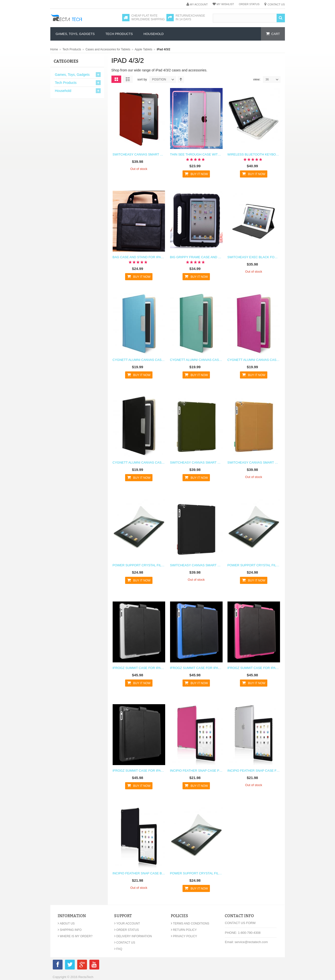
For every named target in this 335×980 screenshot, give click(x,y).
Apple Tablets (143, 49)
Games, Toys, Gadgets (72, 75)
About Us (66, 924)
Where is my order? (75, 936)
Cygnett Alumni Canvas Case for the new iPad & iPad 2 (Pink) (254, 360)
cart (276, 34)
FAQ (118, 949)
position (164, 79)
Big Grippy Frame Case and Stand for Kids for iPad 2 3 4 (196, 257)
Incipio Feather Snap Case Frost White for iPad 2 (254, 771)
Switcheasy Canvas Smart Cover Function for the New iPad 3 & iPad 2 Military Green (196, 462)
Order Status (249, 4)
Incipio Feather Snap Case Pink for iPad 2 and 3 (196, 771)
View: (257, 79)
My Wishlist (225, 4)
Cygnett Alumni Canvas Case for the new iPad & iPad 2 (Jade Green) (196, 360)
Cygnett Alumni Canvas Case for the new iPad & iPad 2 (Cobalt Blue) (139, 360)
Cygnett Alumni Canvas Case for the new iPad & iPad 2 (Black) (139, 462)
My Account (199, 4)
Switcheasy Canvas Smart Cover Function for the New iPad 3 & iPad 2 (196, 565)
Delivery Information (133, 936)
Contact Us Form (240, 923)
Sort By (142, 79)
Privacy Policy (184, 936)
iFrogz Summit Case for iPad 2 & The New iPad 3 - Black (139, 771)
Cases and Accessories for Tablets (108, 49)
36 (273, 79)
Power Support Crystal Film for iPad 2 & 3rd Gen (139, 565)
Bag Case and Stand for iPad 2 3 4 (139, 257)
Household (63, 91)
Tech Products (72, 49)
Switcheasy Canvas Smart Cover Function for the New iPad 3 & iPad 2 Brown (254, 462)
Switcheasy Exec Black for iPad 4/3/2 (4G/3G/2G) (254, 257)
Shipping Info (70, 930)
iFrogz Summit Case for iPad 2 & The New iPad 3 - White (139, 668)
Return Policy (184, 930)
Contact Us (276, 4)
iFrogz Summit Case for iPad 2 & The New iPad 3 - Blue (196, 668)
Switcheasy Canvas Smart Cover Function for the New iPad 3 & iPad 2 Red (139, 154)
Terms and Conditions (190, 924)
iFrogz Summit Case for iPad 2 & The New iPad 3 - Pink (254, 668)
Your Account (127, 924)
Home (54, 49)
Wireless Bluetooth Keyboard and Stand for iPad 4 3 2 (254, 154)
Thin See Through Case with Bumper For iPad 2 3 (196, 154)
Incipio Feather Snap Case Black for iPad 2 (139, 873)
